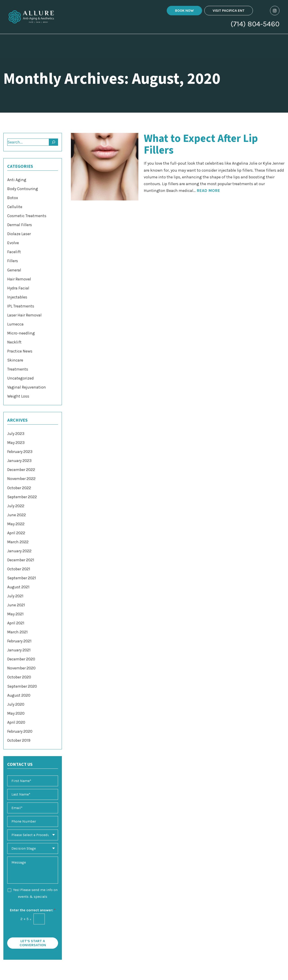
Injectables (17, 297)
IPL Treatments (21, 306)
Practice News (20, 351)
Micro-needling (21, 333)
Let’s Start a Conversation (33, 943)
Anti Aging (17, 180)
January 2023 (19, 461)
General (14, 270)
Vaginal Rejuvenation (27, 387)
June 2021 (16, 605)
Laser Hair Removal (24, 315)
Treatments (18, 369)
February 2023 (20, 452)
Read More (208, 191)
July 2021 (15, 596)
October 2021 (19, 569)
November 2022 (21, 479)
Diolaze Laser (19, 234)
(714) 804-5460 (255, 25)
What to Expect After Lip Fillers (201, 144)
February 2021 (19, 641)
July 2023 (16, 434)
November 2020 (21, 668)
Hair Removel (19, 279)
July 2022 (16, 506)
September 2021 (22, 578)
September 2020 (22, 686)
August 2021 (18, 587)
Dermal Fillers (20, 225)
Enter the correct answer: (33, 910)
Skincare (15, 360)
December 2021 (21, 560)
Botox (13, 198)
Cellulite (15, 207)
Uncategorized (20, 378)
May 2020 (16, 713)
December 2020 (21, 659)
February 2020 (20, 731)
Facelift (14, 252)
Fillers (13, 261)
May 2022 (16, 524)
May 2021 (15, 614)
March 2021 (17, 632)
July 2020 (16, 704)
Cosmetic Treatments (27, 216)
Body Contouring (23, 189)
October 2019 (19, 740)
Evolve (13, 243)
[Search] (54, 142)
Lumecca (15, 324)
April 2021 (16, 623)
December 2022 (21, 470)
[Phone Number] (33, 821)
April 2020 (16, 722)
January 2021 (19, 650)
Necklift (14, 342)
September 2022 (22, 497)
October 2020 (19, 677)
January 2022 (19, 551)
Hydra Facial (18, 288)
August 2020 (19, 695)
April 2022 (16, 533)
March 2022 (18, 542)
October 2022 (19, 488)
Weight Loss (18, 396)
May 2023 (16, 443)
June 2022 (17, 515)
